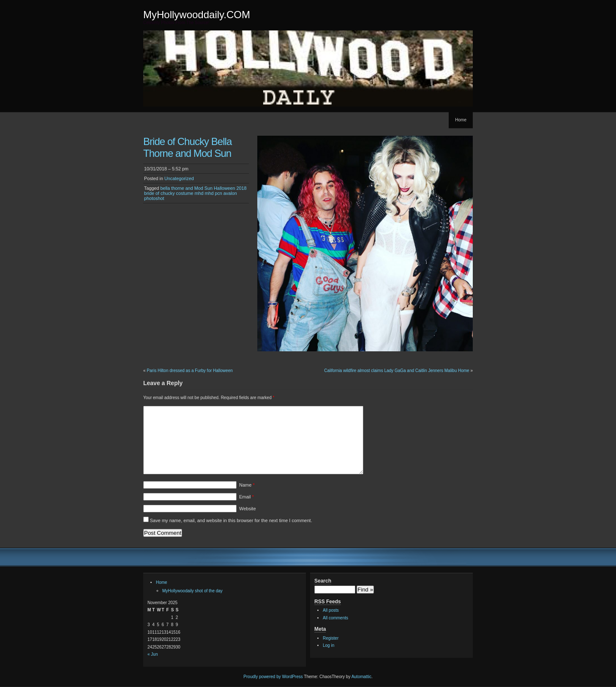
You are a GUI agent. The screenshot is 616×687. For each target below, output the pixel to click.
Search (323, 581)
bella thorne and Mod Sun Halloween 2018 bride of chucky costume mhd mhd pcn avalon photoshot (195, 193)
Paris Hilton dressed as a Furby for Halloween (189, 371)
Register (331, 638)
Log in (328, 645)
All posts (331, 610)
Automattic (361, 677)
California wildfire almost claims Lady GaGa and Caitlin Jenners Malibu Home (397, 371)
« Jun (153, 654)
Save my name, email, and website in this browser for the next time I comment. (231, 520)
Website (248, 509)
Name (247, 485)
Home (461, 120)
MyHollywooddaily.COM (197, 15)
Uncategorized (179, 178)
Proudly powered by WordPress (273, 677)
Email (247, 497)
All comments (335, 618)
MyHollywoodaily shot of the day (192, 591)
